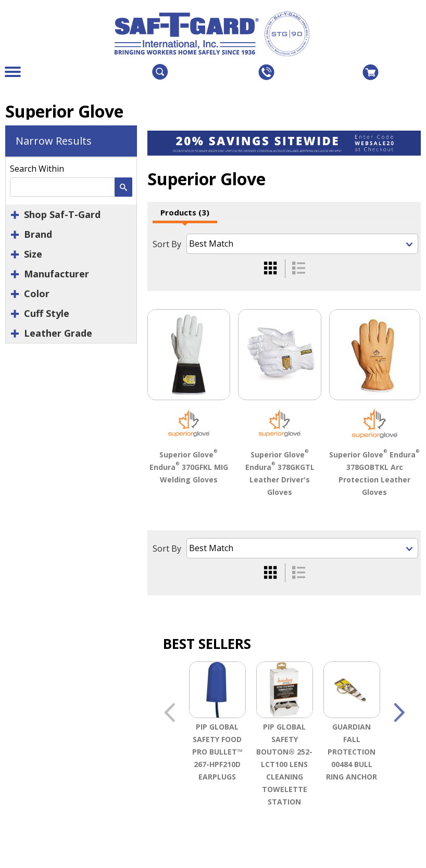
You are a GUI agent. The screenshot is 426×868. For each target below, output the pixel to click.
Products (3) (185, 212)
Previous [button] (169, 714)
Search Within (37, 169)
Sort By (167, 244)
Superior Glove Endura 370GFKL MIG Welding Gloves (189, 467)
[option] (217, 748)
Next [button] (399, 714)
